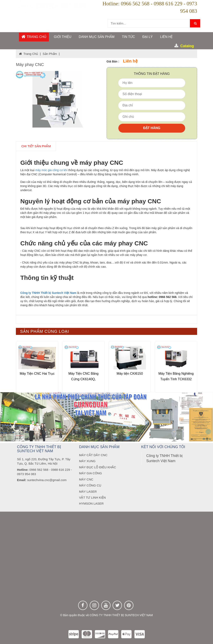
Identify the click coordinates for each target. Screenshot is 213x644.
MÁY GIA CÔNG (90, 473)
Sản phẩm (50, 54)
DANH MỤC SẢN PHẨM (97, 37)
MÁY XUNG (87, 461)
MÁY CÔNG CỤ (90, 485)
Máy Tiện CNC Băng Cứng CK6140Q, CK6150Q (84, 379)
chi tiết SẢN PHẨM (36, 146)
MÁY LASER (88, 492)
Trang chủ (34, 37)
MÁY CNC (86, 479)
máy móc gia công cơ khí (51, 170)
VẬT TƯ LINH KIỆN (92, 497)
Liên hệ (166, 37)
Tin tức (128, 37)
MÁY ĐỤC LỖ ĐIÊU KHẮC (97, 467)
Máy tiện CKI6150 (130, 373)
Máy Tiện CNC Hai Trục (37, 373)
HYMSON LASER (91, 503)
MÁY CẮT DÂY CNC (93, 455)
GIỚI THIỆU (63, 37)
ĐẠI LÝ (147, 37)
